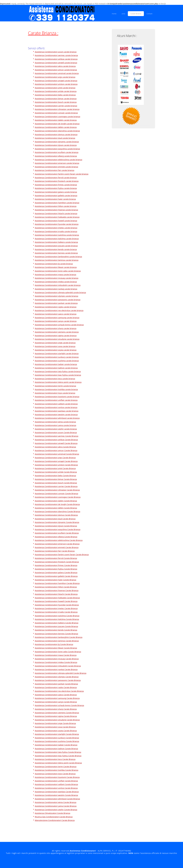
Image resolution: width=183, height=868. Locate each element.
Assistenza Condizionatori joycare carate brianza (56, 246)
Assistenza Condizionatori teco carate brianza (55, 379)
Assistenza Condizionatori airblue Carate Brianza (56, 440)
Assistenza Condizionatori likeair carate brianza (56, 267)
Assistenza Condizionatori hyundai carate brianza (57, 224)
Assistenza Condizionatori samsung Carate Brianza (57, 698)
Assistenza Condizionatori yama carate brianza (55, 425)
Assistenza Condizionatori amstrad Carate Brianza (57, 454)
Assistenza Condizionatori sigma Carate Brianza (56, 716)
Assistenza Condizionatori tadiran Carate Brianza (56, 748)
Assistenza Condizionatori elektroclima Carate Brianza (59, 540)
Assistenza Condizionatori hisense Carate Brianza (57, 590)
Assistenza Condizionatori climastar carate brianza (57, 109)
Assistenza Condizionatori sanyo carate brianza (56, 321)
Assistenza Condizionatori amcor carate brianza (56, 70)
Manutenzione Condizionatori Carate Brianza (55, 820)
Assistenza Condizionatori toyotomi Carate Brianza (57, 777)
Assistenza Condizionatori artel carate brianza (55, 88)
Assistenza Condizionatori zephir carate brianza (56, 429)
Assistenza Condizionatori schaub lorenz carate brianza (59, 325)
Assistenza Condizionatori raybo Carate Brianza (56, 687)
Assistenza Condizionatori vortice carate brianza (56, 407)
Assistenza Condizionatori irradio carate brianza (56, 231)
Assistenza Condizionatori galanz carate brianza (56, 192)
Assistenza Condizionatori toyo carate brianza (55, 393)
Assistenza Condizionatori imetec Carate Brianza (56, 608)
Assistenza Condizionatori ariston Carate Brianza (56, 465)
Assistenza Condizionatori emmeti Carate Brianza (57, 547)
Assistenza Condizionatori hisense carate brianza (56, 210)
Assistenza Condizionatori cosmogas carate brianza (58, 116)
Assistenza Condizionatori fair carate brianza (55, 170)
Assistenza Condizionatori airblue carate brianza (56, 59)
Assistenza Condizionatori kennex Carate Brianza (56, 634)
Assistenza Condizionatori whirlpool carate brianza (57, 418)
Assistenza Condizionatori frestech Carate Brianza (57, 562)
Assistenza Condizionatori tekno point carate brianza (58, 382)
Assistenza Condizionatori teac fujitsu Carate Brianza (58, 756)
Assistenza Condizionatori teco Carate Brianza (55, 759)
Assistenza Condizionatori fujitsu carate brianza (56, 188)
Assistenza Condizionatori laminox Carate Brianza (57, 641)
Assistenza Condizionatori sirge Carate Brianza (55, 723)
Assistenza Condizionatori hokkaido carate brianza (57, 217)
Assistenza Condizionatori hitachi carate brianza (56, 213)
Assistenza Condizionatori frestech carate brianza (57, 181)
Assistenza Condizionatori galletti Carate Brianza (56, 576)
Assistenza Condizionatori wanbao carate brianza (57, 411)
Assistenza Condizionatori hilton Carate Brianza (56, 587)
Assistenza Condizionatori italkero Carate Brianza (57, 623)
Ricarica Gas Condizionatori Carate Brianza (54, 817)
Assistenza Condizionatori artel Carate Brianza (55, 468)
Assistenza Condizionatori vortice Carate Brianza (56, 788)
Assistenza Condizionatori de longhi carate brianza (57, 124)
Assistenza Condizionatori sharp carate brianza (56, 328)
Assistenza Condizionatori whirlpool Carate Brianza (57, 799)
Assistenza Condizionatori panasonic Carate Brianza (58, 680)
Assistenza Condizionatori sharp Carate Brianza (56, 709)
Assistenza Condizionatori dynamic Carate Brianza (57, 522)
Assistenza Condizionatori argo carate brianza (55, 77)
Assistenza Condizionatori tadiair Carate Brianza (56, 745)
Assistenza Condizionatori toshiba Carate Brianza (56, 770)
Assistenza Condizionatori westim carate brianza (56, 414)
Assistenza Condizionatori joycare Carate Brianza (56, 626)
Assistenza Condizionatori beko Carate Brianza (55, 475)
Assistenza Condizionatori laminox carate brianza (57, 260)
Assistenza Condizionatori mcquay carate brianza (57, 278)
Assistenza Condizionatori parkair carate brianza (56, 303)
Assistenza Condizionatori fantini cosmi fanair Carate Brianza (62, 554)
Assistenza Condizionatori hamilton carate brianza (57, 203)
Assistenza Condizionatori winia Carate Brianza (56, 802)
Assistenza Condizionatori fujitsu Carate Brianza (56, 569)
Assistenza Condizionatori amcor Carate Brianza (56, 450)
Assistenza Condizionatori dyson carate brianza (56, 145)
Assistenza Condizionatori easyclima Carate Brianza (58, 529)
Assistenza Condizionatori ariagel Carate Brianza (56, 461)
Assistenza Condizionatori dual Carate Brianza (55, 519)
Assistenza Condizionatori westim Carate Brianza (56, 795)
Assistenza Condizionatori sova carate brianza (55, 346)
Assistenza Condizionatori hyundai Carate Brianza (57, 605)
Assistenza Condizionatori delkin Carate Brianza (56, 508)
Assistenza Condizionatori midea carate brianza (56, 282)
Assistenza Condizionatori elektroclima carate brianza (59, 160)
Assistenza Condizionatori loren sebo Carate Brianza (58, 652)
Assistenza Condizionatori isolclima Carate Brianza (57, 616)
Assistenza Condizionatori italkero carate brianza (56, 242)
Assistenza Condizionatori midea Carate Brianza (56, 662)
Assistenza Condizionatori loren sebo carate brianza (58, 271)
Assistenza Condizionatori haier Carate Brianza (55, 580)
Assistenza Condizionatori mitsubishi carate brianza (58, 285)
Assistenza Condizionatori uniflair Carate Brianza (56, 781)
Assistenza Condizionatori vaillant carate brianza (56, 404)
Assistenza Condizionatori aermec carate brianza (56, 55)
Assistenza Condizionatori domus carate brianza (56, 134)
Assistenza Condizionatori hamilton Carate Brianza (57, 583)
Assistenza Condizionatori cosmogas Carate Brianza (58, 497)
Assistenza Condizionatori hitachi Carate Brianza (56, 594)
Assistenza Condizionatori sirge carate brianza (55, 343)
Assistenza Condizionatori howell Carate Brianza (56, 601)
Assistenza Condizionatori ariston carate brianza (56, 84)
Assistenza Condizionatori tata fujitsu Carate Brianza (58, 752)
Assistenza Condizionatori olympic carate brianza (56, 296)
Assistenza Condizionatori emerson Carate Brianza (57, 544)
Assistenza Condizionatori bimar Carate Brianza (56, 479)
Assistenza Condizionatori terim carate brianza (55, 386)
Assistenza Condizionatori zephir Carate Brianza (56, 810)
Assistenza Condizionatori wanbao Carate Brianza (57, 792)
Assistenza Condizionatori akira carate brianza (55, 66)
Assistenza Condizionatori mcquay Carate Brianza (57, 659)
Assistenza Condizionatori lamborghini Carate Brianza (59, 637)
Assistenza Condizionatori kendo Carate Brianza (56, 630)
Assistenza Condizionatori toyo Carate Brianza (55, 774)
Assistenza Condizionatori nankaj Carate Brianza (56, 669)
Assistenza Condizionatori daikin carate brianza (56, 120)
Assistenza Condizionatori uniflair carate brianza (56, 400)
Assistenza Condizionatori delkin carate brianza (56, 127)
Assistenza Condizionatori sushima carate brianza (57, 361)
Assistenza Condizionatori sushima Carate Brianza (57, 741)
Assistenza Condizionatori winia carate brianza (55, 422)
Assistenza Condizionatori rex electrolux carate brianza (59, 310)
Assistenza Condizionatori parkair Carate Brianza (56, 684)
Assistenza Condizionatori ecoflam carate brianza (57, 152)
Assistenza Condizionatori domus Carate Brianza (56, 515)
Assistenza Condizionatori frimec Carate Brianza (56, 565)
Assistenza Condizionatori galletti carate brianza (56, 195)
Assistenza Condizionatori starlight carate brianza (57, 353)
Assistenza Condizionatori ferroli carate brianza (56, 177)
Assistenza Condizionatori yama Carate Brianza (56, 806)
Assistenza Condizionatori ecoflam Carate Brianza (57, 533)
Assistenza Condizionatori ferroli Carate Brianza (56, 558)
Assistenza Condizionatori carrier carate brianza (56, 106)
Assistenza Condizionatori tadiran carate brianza (56, 368)
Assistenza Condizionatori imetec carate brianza (56, 228)
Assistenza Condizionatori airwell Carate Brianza (56, 443)
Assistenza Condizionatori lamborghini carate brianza (58, 256)
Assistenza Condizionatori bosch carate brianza (56, 102)
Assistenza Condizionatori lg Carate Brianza (54, 644)
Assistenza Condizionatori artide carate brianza (56, 91)
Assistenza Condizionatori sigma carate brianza (56, 335)
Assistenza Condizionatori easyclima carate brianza (57, 149)
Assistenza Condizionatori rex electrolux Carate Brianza (59, 691)
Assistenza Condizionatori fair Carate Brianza (55, 551)
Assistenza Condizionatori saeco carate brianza (56, 314)
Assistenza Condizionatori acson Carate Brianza (56, 432)
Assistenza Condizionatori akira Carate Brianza (55, 447)
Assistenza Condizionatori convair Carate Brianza (56, 493)
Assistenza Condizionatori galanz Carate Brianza (56, 572)
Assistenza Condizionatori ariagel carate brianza (56, 81)
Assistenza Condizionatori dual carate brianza (55, 138)
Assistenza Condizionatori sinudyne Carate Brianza (57, 720)
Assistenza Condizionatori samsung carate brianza (57, 317)
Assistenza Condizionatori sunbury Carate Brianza (57, 738)
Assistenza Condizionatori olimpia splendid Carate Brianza (61, 673)
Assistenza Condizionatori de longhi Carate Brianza (57, 504)
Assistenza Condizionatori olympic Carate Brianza (57, 677)
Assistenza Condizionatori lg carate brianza (54, 264)
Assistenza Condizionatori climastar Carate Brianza (57, 490)
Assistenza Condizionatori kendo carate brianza (56, 249)
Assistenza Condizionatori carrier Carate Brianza (56, 486)
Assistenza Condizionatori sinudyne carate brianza (57, 339)
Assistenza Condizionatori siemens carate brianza (57, 332)
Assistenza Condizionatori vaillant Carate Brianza (56, 784)
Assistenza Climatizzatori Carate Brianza (52, 813)
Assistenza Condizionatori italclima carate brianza (57, 238)
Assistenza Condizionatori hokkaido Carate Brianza (57, 598)
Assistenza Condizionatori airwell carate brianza (56, 63)
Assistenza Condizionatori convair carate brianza (56, 113)
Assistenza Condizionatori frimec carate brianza (56, 185)
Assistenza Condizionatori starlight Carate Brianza (57, 734)
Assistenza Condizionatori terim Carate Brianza (56, 766)
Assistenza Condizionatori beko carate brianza (55, 95)
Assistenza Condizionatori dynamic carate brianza (57, 142)
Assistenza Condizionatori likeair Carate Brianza (56, 648)
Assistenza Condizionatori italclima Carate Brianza (57, 619)
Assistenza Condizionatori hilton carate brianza (56, 206)
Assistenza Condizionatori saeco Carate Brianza (56, 695)
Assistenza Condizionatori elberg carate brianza (56, 156)
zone (123, 14)
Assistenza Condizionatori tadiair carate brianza (56, 364)
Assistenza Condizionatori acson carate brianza (56, 52)
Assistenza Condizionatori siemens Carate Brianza (57, 713)
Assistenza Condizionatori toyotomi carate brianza (57, 396)
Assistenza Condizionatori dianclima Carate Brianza (58, 511)
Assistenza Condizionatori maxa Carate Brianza (56, 655)
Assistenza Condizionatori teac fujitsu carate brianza (58, 375)
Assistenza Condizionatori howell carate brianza (56, 221)
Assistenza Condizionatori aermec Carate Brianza (57, 436)
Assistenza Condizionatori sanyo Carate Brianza (56, 702)
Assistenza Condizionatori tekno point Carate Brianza (58, 763)
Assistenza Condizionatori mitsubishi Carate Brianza (58, 666)
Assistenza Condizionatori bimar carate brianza (56, 98)
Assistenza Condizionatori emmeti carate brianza (56, 167)
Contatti (149, 14)
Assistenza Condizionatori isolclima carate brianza (57, 235)
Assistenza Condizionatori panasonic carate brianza (58, 300)
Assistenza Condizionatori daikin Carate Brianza (56, 501)
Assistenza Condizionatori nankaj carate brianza (56, 289)
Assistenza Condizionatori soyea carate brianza (56, 350)
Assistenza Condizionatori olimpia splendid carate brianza (60, 292)
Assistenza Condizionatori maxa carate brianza (55, 274)
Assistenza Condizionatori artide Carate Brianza (56, 472)
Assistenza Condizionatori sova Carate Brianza (55, 727)
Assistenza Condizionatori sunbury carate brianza (57, 357)
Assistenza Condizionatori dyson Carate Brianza (56, 526)
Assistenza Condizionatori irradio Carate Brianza (56, 612)
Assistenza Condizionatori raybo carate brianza (56, 307)
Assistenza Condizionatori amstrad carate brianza (57, 73)
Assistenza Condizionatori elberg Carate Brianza (56, 537)
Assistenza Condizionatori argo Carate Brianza (55, 458)
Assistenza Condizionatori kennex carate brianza (56, 253)
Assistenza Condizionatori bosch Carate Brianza (56, 483)
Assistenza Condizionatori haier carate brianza (55, 199)
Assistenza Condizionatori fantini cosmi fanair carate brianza (62, 174)
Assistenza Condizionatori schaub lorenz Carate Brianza (59, 705)
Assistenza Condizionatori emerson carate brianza (57, 163)
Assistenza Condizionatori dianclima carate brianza (57, 131)
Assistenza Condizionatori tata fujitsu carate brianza (58, 371)
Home (114, 14)
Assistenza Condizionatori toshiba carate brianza (56, 389)
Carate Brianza (136, 14)
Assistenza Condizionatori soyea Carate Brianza (56, 731)
